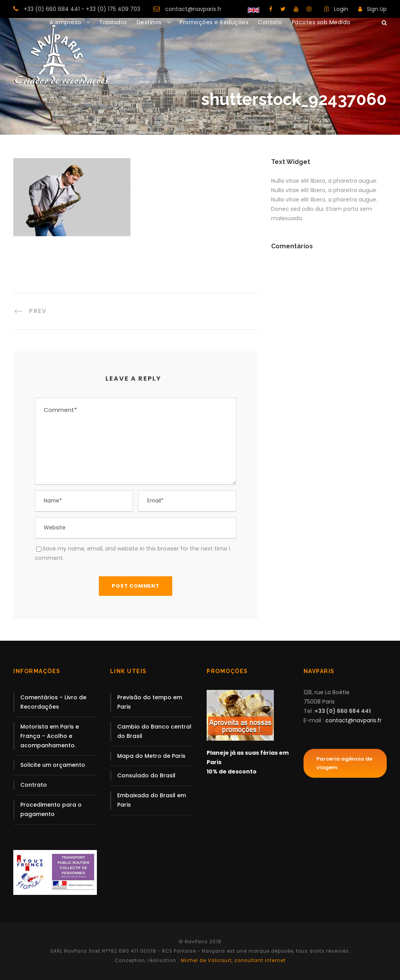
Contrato (34, 785)
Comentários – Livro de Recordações (53, 702)
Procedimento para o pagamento (51, 809)
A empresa (65, 22)
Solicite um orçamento (53, 765)
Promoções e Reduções (214, 22)
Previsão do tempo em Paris (150, 702)
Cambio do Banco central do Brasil (154, 731)
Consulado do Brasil (146, 775)
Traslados (113, 22)
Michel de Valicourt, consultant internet (232, 960)
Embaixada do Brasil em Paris (152, 800)
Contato (270, 22)
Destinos (149, 22)
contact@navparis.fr (193, 9)
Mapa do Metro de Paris (151, 756)
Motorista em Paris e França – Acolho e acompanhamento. (50, 736)
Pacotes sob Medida (321, 22)
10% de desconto (232, 772)
